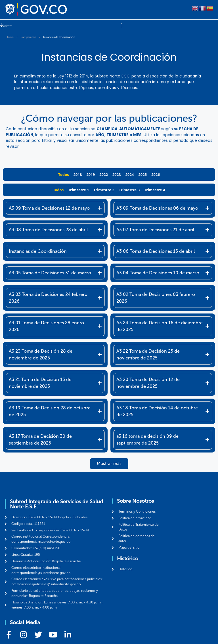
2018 (78, 174)
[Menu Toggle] (121, 25)
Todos (64, 174)
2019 (91, 174)
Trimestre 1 (78, 190)
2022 (104, 174)
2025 (142, 174)
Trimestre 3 (129, 190)
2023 (117, 174)
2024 (130, 174)
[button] (109, 464)
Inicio (10, 37)
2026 (156, 174)
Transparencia (28, 37)
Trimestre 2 (104, 190)
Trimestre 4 (155, 190)
